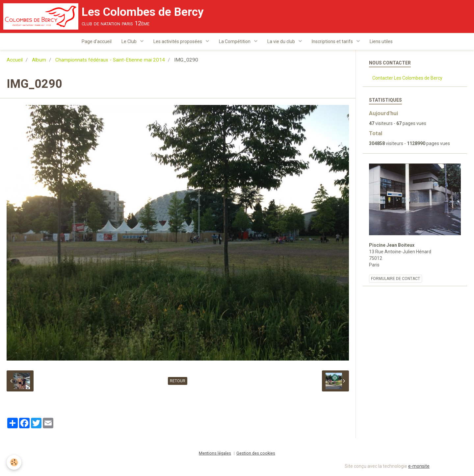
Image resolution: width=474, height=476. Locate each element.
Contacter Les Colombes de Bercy (407, 78)
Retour (178, 381)
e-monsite (419, 466)
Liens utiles (381, 41)
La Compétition (235, 41)
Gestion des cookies (256, 453)
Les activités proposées (178, 41)
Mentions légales (215, 453)
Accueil (15, 60)
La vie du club (282, 41)
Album (39, 60)
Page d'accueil (97, 41)
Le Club (130, 41)
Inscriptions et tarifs (333, 41)
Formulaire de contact (395, 279)
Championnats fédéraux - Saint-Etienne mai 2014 (110, 60)
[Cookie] (14, 462)
